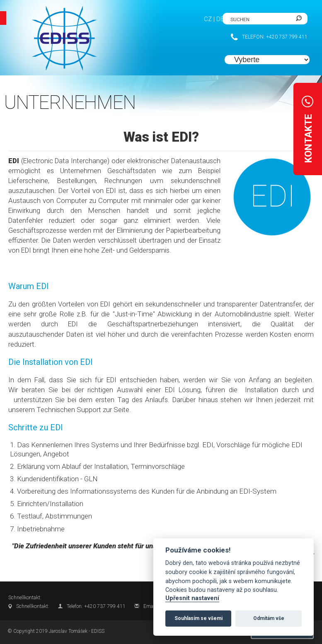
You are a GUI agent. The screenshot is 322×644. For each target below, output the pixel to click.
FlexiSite (58, 39)
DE (220, 19)
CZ (208, 19)
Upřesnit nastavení (192, 598)
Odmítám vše (269, 618)
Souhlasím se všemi (199, 618)
